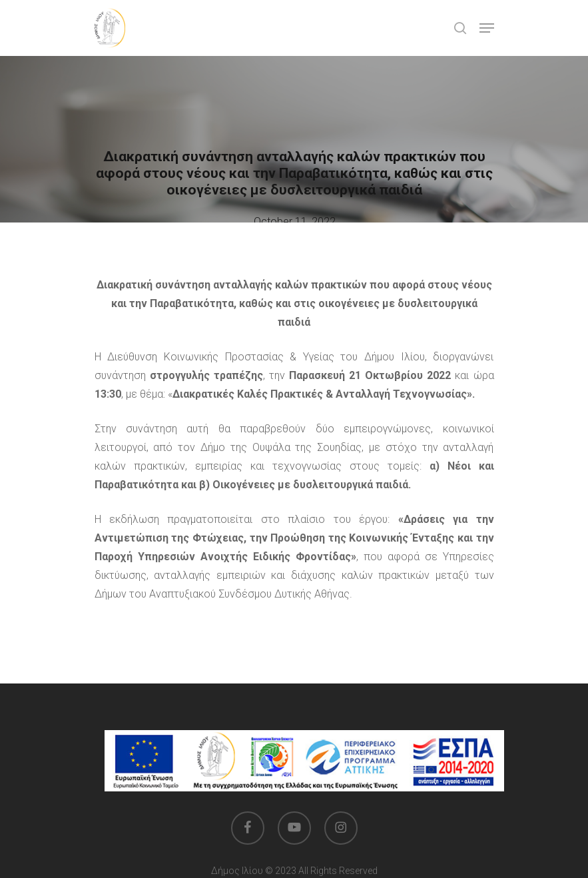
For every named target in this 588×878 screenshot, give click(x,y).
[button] (487, 28)
